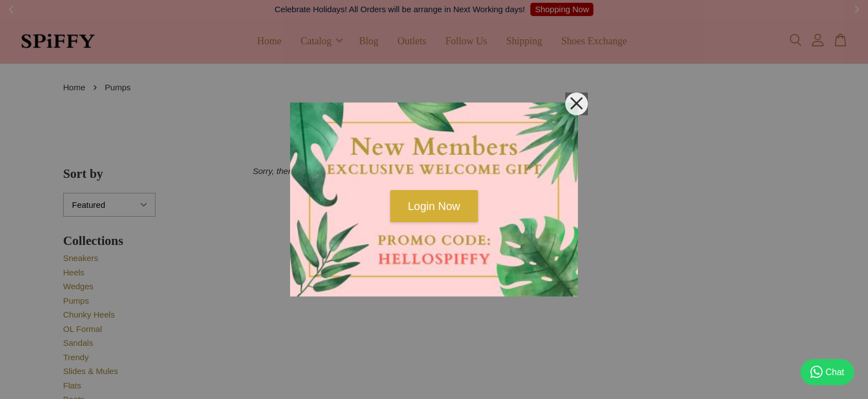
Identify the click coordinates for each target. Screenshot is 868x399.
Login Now (434, 206)
